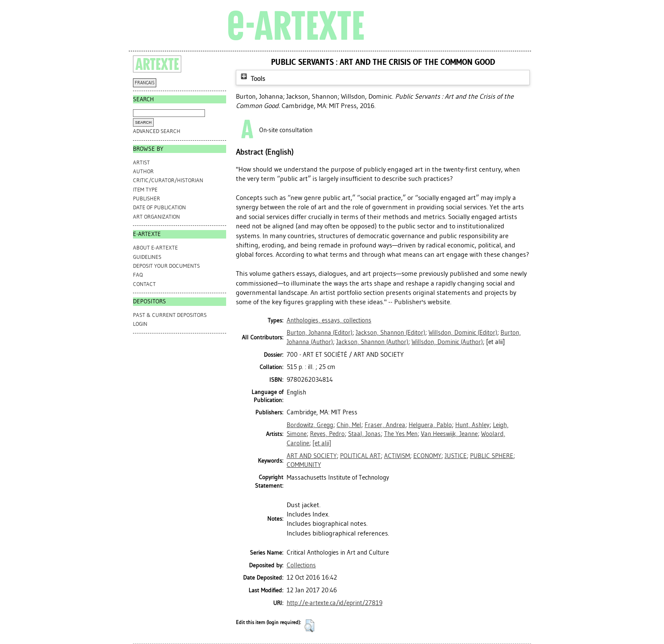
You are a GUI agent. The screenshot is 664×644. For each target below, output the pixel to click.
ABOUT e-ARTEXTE (155, 248)
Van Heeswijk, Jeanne (449, 434)
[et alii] (322, 443)
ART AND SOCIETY (312, 456)
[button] (309, 626)
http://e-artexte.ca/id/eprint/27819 (335, 603)
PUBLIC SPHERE (492, 456)
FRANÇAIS (145, 83)
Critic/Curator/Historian (168, 180)
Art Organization (156, 217)
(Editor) (320, 333)
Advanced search (157, 131)
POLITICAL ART (360, 456)
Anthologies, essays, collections (329, 320)
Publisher (147, 198)
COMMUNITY (304, 465)
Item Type (145, 190)
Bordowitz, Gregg (310, 425)
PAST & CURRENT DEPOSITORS (170, 315)
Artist (141, 162)
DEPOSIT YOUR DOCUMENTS (166, 266)
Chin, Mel (349, 425)
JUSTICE (456, 456)
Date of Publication (159, 207)
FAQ (138, 275)
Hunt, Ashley (472, 425)
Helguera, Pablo (430, 425)
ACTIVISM (397, 456)
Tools (252, 79)
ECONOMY (427, 456)
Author (143, 171)
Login (140, 324)
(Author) (372, 342)
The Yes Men (401, 434)
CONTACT (144, 284)
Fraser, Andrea (385, 425)
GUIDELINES (147, 257)
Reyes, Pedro (327, 434)
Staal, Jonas (364, 434)
